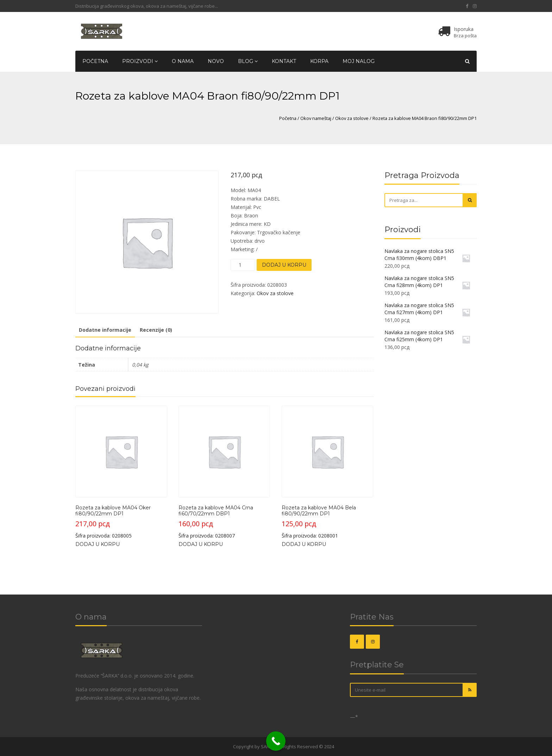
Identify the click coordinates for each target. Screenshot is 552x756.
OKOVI (225, 747)
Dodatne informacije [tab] (105, 330)
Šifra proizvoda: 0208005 (121, 472)
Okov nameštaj (316, 118)
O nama (183, 61)
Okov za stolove (352, 118)
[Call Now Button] (276, 741)
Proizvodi (140, 61)
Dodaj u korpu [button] (98, 544)
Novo (216, 61)
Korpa (319, 61)
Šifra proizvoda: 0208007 (224, 472)
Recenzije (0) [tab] (156, 330)
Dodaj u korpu (284, 265)
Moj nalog (359, 61)
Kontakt (284, 61)
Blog (248, 61)
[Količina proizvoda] (243, 265)
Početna (95, 61)
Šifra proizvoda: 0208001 (328, 472)
